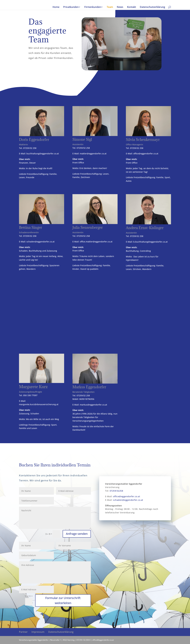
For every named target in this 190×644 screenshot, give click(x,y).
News (120, 7)
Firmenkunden (93, 7)
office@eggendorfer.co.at (146, 154)
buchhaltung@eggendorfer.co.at (43, 154)
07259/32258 (116, 491)
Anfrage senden (77, 534)
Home (56, 7)
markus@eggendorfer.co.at (93, 405)
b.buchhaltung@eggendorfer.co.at (150, 242)
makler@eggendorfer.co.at (93, 154)
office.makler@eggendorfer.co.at (96, 242)
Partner (23, 632)
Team (110, 7)
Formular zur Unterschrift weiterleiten (63, 600)
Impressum (38, 632)
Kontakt (132, 7)
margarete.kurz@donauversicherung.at (39, 404)
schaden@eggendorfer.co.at (40, 242)
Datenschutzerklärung (152, 7)
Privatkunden (71, 7)
